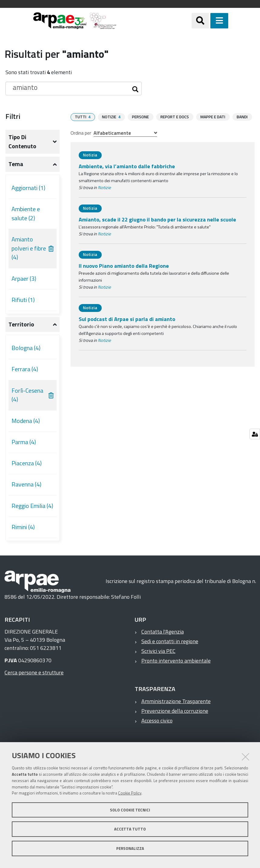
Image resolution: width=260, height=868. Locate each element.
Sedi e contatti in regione (170, 641)
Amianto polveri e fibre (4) (29, 248)
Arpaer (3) (24, 279)
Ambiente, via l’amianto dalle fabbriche (127, 166)
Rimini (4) (23, 527)
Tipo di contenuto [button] (22, 142)
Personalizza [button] (130, 848)
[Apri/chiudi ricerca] (208, 21)
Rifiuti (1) (23, 300)
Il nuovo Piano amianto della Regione (124, 265)
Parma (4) (24, 442)
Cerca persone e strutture (34, 672)
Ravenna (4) (26, 484)
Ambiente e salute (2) (26, 214)
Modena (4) (26, 421)
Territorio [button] (21, 324)
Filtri (13, 116)
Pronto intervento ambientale (176, 661)
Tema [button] (16, 164)
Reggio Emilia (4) (32, 506)
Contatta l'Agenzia (163, 632)
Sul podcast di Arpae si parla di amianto (127, 319)
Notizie (104, 187)
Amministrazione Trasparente (176, 701)
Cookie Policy (130, 793)
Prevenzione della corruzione (175, 711)
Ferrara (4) (25, 369)
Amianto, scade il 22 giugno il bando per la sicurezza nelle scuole (157, 219)
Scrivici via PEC (158, 651)
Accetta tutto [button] (130, 829)
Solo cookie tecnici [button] (130, 810)
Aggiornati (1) (28, 188)
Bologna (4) (26, 348)
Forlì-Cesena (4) (27, 395)
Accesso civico (157, 721)
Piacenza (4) (27, 463)
